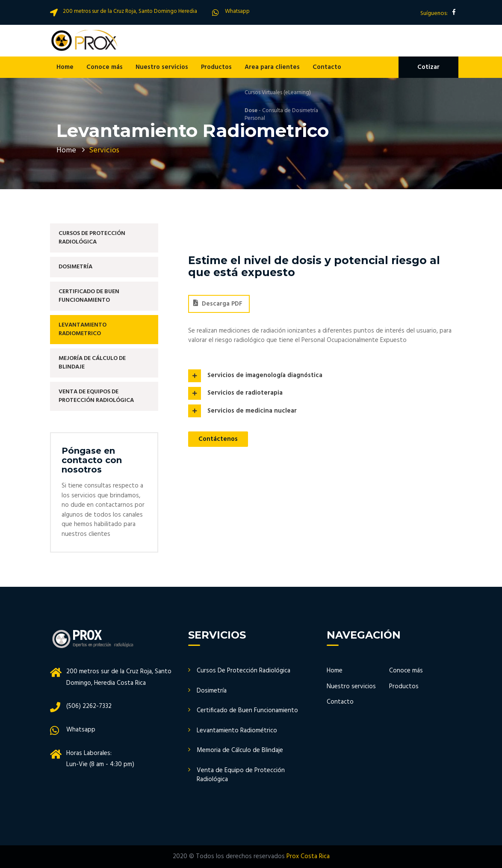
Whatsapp (237, 11)
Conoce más (105, 67)
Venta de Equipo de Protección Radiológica (241, 775)
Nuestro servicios (162, 67)
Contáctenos (218, 439)
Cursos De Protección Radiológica (244, 671)
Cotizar (428, 67)
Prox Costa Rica (308, 856)
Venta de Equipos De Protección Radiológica (96, 396)
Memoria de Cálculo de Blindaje (240, 750)
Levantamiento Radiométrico (237, 731)
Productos (216, 67)
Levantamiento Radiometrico (83, 329)
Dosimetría (75, 267)
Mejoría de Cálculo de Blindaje (92, 363)
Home (65, 67)
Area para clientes (272, 67)
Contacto (327, 67)
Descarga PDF (218, 304)
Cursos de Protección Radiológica (92, 238)
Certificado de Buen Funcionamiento (89, 296)
